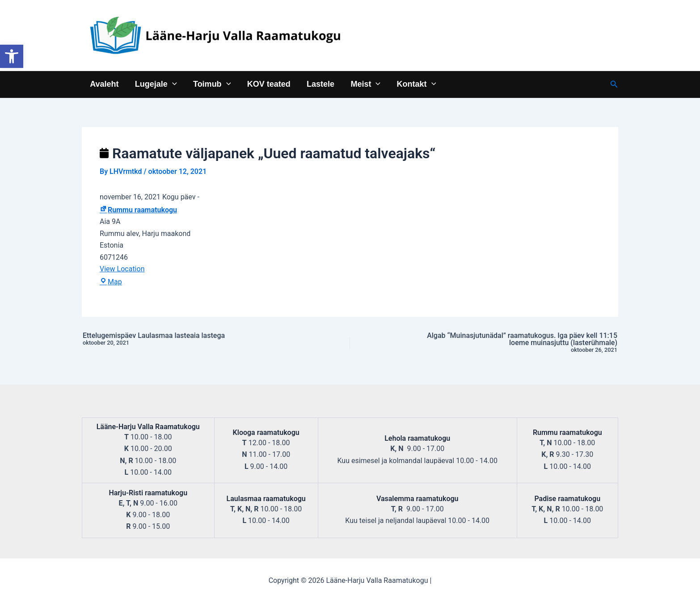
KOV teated (268, 84)
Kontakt (416, 84)
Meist (365, 84)
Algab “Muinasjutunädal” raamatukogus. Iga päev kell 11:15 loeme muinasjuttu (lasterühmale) (514, 343)
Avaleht (104, 84)
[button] (12, 56)
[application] (172, 84)
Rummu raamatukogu (138, 210)
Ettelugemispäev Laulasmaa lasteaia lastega (186, 339)
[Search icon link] (614, 84)
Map (111, 282)
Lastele (320, 84)
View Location (122, 269)
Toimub (211, 84)
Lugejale (156, 84)
